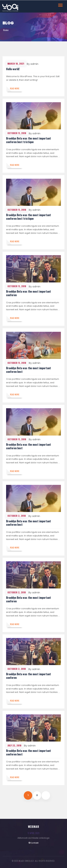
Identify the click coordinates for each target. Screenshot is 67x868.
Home (6, 30)
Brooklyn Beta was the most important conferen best (28, 370)
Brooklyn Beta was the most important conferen (28, 293)
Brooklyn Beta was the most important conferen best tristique (28, 140)
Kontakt (34, 843)
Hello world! (13, 69)
